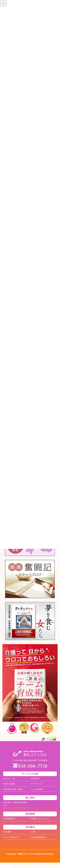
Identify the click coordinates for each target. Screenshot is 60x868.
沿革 (34, 836)
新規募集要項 (10, 822)
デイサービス (38, 785)
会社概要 (8, 836)
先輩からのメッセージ (42, 822)
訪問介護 (36, 779)
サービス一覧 (10, 779)
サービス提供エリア (13, 842)
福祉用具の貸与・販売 (14, 791)
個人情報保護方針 (40, 842)
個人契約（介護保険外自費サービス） (15, 807)
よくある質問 (38, 791)
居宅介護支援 (10, 785)
